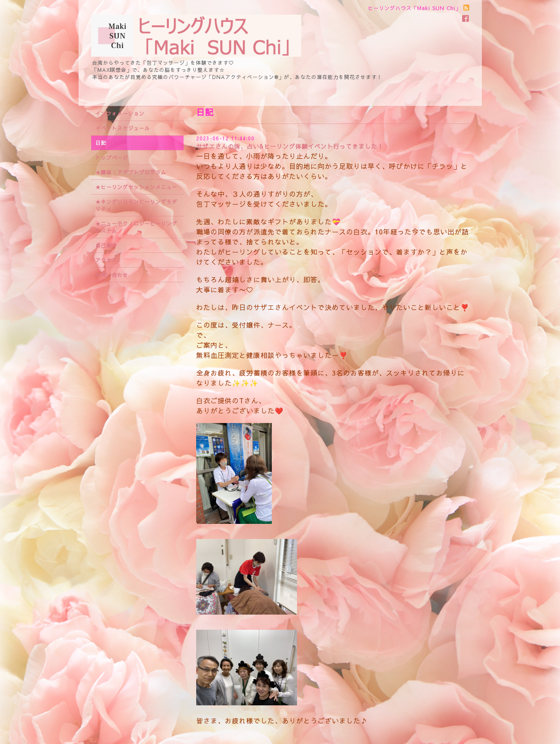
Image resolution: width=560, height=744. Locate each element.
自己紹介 (106, 245)
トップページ (112, 158)
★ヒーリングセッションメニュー (136, 187)
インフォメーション (120, 113)
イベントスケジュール (123, 128)
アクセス (106, 260)
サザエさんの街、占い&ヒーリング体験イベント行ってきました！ (290, 146)
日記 (101, 143)
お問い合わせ (112, 275)
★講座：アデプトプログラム (131, 172)
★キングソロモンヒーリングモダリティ (136, 205)
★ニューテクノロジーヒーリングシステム (136, 227)
